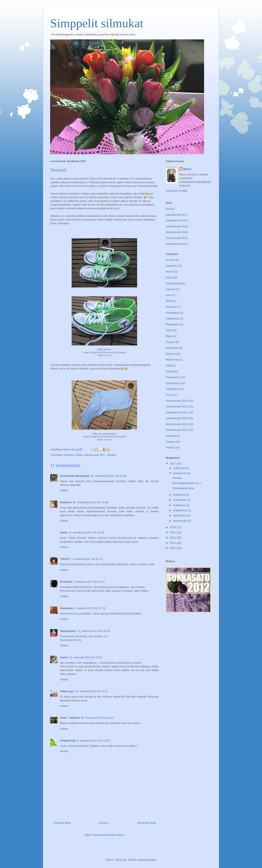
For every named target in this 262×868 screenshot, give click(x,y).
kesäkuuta (180, 495)
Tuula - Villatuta (70, 718)
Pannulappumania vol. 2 (187, 483)
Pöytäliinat (172, 348)
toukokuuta (180, 500)
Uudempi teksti (62, 823)
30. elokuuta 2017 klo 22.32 (97, 718)
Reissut (170, 354)
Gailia (64, 532)
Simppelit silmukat (97, 23)
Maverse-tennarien (77, 186)
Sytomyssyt (173, 383)
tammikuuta (180, 521)
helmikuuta (180, 515)
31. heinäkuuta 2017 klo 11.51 (109, 476)
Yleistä (170, 448)
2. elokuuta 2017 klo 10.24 (87, 559)
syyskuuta (179, 468)
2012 (173, 548)
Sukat (79, 455)
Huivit (169, 272)
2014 (173, 538)
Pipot (169, 336)
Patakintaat (172, 318)
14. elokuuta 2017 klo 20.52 (92, 691)
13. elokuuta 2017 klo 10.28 (86, 657)
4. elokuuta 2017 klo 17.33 (90, 608)
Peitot (169, 330)
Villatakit (171, 436)
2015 (173, 532)
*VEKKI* (65, 559)
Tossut (170, 395)
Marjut (187, 169)
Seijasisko (67, 608)
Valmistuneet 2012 (177, 244)
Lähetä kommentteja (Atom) (108, 835)
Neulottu (69, 455)
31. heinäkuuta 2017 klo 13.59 (90, 502)
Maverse (107, 349)
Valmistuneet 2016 (177, 220)
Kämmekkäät (174, 283)
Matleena (66, 502)
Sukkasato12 (173, 377)
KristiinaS (66, 582)
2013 (173, 543)
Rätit (169, 365)
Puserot (170, 342)
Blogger (151, 860)
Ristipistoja (172, 360)
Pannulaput (173, 313)
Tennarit (177, 478)
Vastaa (64, 490)
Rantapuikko (68, 631)
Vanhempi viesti (146, 823)
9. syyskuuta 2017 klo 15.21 (93, 740)
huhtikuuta (180, 505)
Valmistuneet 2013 (177, 238)
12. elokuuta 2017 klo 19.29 (94, 631)
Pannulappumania (183, 488)
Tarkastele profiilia (176, 191)
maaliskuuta (181, 510)
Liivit (168, 295)
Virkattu (112, 455)
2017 (173, 464)
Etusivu (104, 823)
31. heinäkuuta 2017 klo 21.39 (86, 532)
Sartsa (64, 657)
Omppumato (68, 740)
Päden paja (67, 691)
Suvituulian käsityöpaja (75, 476)
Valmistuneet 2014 (177, 232)
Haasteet (171, 266)
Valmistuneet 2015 (177, 226)
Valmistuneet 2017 (95, 455)
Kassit (169, 277)
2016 (173, 527)
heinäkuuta (180, 473)
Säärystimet (173, 389)
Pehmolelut (172, 324)
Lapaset (171, 289)
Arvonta (170, 260)
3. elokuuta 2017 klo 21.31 (89, 582)
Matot (169, 301)
